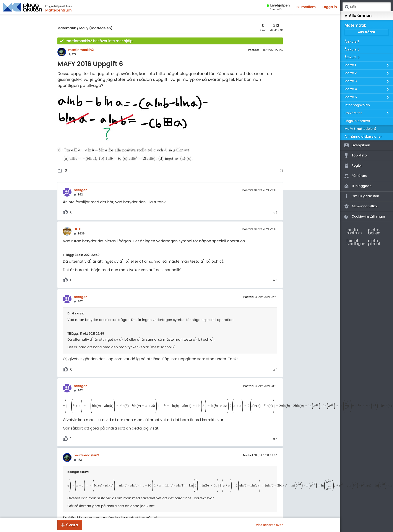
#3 (275, 280)
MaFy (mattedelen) (96, 28)
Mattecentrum (58, 10)
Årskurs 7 (352, 42)
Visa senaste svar (269, 525)
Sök (347, 7)
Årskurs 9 (352, 57)
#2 (275, 213)
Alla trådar (367, 32)
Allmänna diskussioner (363, 137)
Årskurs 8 (352, 50)
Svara (72, 525)
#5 (275, 439)
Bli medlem (306, 7)
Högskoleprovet (357, 121)
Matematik (67, 28)
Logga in (330, 7)
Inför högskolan (357, 105)
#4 (275, 370)
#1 (281, 171)
